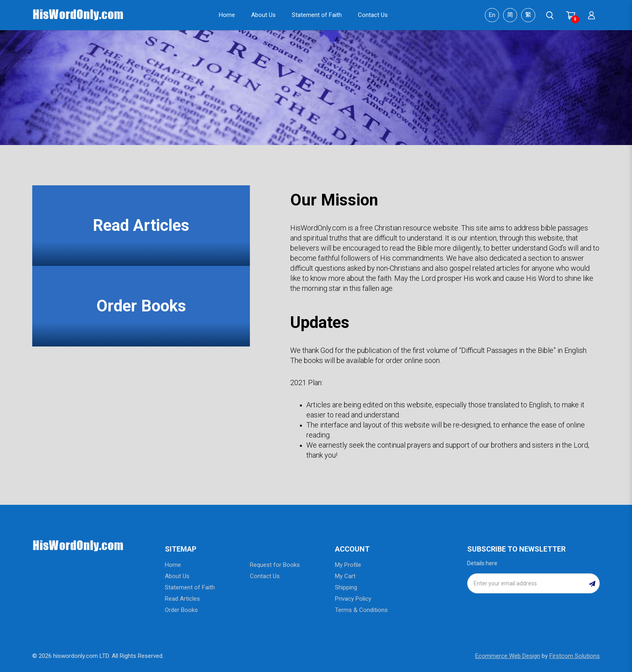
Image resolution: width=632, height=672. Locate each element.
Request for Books (275, 565)
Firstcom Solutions (575, 656)
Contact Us (265, 576)
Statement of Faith (190, 587)
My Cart (345, 576)
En (492, 15)
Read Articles (141, 225)
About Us (177, 576)
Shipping (346, 587)
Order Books (141, 306)
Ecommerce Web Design (508, 656)
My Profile (348, 565)
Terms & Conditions (361, 610)
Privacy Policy (353, 599)
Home (173, 565)
